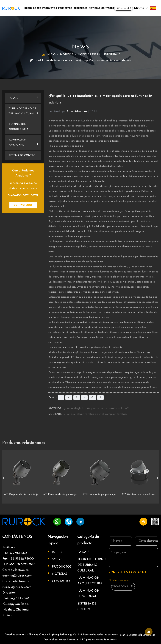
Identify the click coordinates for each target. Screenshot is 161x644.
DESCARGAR (80, 8)
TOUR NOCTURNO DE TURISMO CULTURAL (23, 111)
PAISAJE (23, 98)
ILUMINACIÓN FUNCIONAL (23, 142)
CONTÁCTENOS (23, 205)
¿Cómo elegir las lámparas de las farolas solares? (96, 408)
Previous (3, 478)
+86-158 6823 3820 (23, 195)
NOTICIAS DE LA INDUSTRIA (97, 55)
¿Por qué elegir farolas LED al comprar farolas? (96, 414)
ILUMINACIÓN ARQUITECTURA (23, 127)
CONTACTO (108, 8)
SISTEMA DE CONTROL (23, 155)
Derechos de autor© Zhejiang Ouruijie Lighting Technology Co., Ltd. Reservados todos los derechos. (61, 635)
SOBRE (37, 8)
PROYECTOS (65, 8)
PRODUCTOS (50, 8)
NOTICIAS (94, 8)
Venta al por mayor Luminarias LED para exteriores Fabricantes (80, 640)
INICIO (28, 8)
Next (158, 478)
